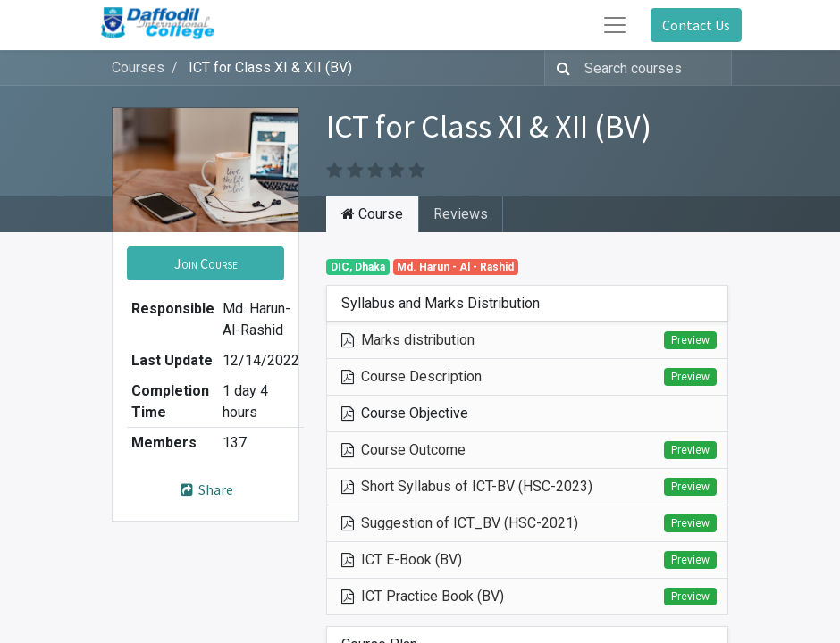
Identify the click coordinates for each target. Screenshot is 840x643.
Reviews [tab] (461, 214)
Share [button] (206, 489)
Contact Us (696, 25)
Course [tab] (372, 214)
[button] (206, 263)
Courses (138, 67)
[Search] (560, 68)
